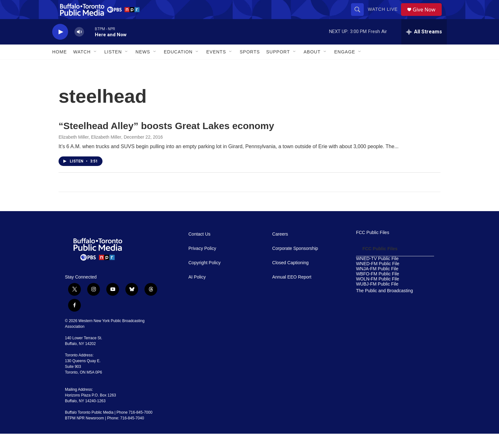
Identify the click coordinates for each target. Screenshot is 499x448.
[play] (60, 46)
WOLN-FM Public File (378, 293)
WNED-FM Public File (378, 278)
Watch (82, 66)
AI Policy (197, 291)
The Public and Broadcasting (385, 305)
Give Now (428, 17)
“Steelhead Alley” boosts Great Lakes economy (166, 140)
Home (60, 66)
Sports (250, 66)
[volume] (79, 46)
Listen (113, 66)
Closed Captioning (290, 277)
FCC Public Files (373, 247)
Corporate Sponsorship (295, 263)
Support (278, 66)
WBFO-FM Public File (378, 288)
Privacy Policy (202, 263)
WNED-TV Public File (377, 273)
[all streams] (424, 46)
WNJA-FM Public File (377, 283)
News (143, 66)
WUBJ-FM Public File (377, 298)
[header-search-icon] (360, 17)
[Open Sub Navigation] (95, 66)
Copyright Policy (204, 277)
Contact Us (199, 248)
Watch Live (385, 17)
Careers (280, 248)
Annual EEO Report (292, 291)
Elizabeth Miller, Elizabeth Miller (90, 151)
